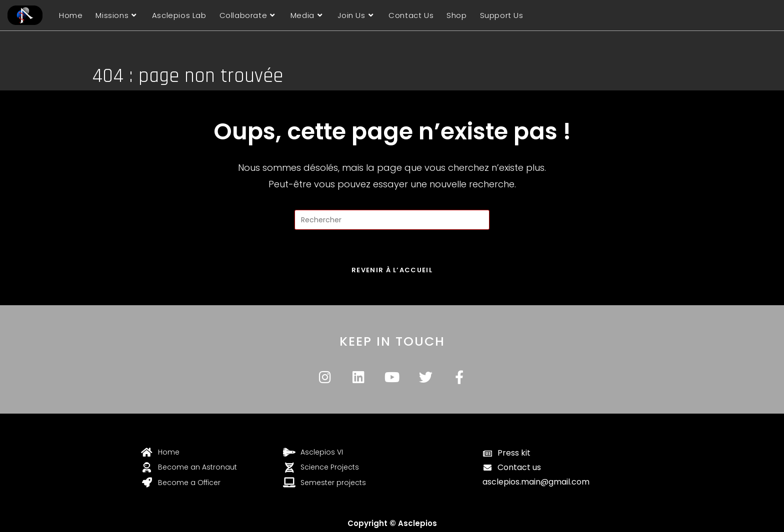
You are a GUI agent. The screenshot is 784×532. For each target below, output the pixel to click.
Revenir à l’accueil (392, 270)
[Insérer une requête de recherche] (392, 220)
